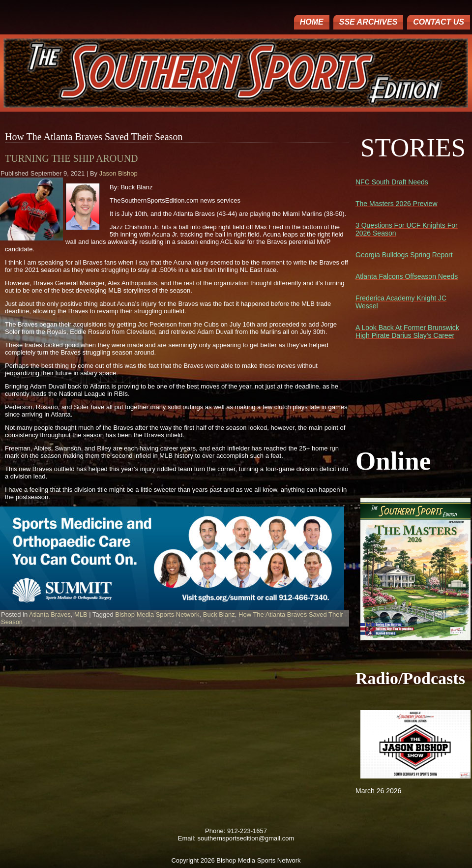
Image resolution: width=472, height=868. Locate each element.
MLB (81, 614)
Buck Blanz (219, 614)
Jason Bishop (118, 173)
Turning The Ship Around (72, 158)
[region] (172, 558)
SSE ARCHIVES (369, 22)
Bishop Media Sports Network (157, 614)
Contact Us (439, 22)
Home (312, 22)
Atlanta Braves (50, 614)
